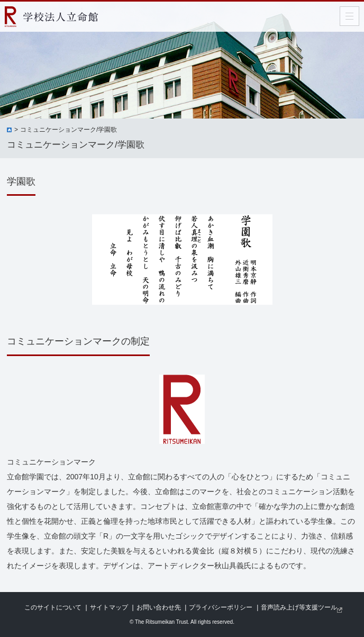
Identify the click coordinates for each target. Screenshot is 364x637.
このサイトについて (53, 607)
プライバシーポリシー (221, 607)
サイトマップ (109, 607)
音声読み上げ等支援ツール (299, 607)
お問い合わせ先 (159, 607)
